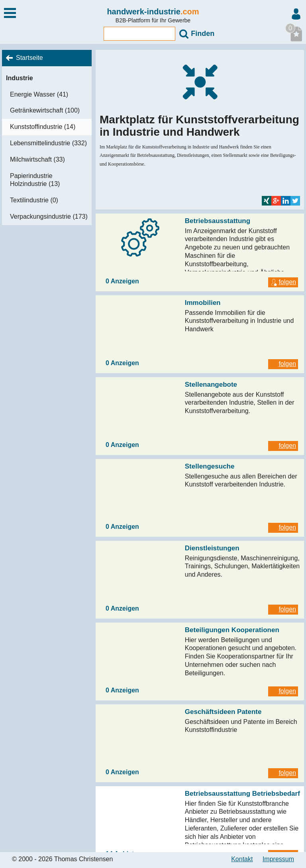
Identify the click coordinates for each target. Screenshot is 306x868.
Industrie (20, 78)
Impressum (278, 859)
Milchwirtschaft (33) (37, 159)
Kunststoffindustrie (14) (43, 127)
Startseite (29, 58)
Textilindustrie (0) (34, 200)
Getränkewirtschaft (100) (45, 110)
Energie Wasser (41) (39, 94)
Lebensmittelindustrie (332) (48, 143)
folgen (283, 282)
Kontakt (242, 859)
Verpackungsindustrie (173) (49, 217)
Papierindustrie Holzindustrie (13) (35, 180)
